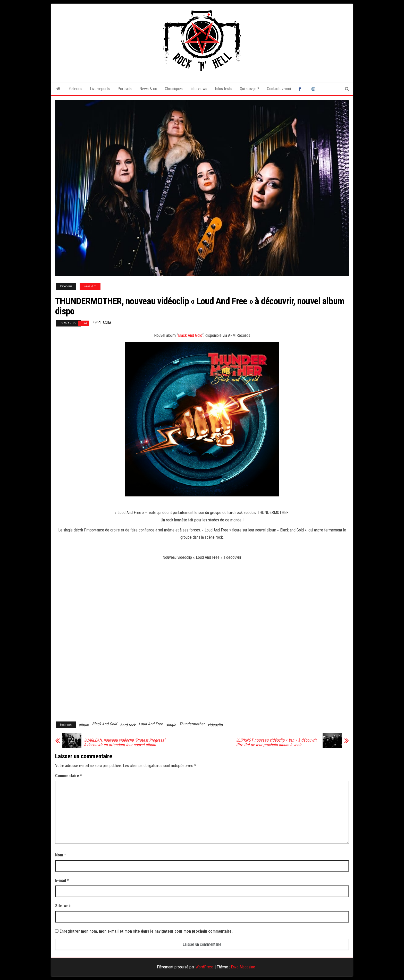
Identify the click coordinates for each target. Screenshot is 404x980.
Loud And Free (151, 724)
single (171, 725)
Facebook (301, 89)
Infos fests (224, 89)
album (84, 725)
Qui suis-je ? (250, 89)
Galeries (76, 89)
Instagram (314, 89)
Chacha (105, 323)
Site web (63, 906)
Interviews (199, 89)
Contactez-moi (279, 89)
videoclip (215, 725)
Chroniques (174, 89)
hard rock (128, 725)
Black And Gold (190, 335)
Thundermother (192, 724)
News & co (148, 89)
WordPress (205, 967)
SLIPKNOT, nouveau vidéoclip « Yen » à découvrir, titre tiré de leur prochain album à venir (277, 743)
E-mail (62, 880)
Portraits (125, 89)
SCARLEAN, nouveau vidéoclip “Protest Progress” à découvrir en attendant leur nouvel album (125, 743)
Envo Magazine (243, 967)
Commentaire (69, 776)
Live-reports (100, 89)
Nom (61, 855)
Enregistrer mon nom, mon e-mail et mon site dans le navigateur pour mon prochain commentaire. (146, 931)
